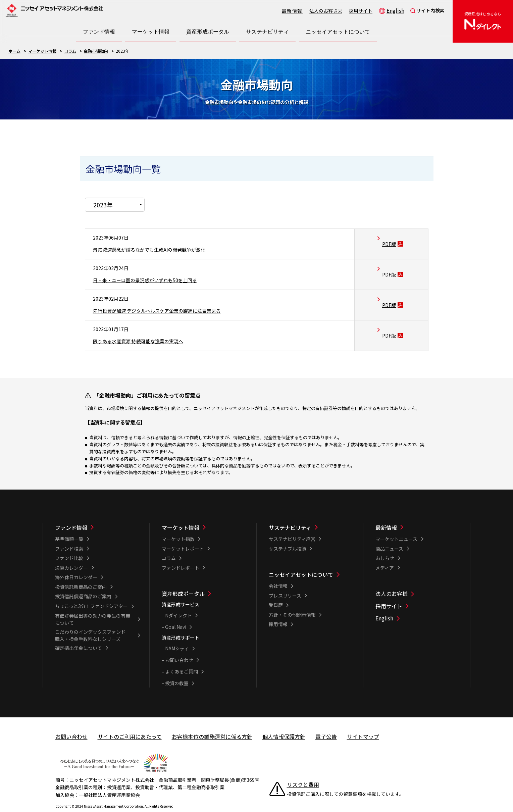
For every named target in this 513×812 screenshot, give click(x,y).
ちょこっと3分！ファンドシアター (91, 594)
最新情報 (292, 11)
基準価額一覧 (69, 527)
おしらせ (385, 546)
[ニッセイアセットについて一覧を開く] (338, 32)
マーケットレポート (183, 537)
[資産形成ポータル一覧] (205, 581)
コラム (70, 51)
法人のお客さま (326, 11)
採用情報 (278, 612)
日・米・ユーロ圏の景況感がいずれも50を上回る (152, 268)
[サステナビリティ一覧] (312, 515)
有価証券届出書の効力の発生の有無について (93, 607)
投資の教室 (177, 671)
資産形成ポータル (183, 581)
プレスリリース (285, 583)
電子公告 (326, 724)
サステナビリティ (290, 515)
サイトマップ (363, 724)
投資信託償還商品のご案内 (83, 584)
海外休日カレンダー (76, 565)
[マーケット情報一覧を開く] (151, 32)
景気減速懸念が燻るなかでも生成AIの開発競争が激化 (157, 237)
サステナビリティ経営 (292, 527)
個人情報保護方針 (284, 724)
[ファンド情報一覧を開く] (99, 32)
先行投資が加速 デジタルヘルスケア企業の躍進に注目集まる (166, 298)
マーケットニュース (396, 527)
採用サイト (361, 11)
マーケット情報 (42, 51)
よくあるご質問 (182, 659)
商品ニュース (389, 537)
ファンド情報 (71, 515)
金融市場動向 (96, 51)
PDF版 (392, 232)
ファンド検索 (69, 537)
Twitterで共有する (417, 129)
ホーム (14, 51)
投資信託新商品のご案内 (81, 575)
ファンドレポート (181, 556)
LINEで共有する (394, 129)
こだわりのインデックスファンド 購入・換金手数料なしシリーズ (93, 623)
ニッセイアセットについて (301, 562)
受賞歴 (276, 593)
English (395, 10)
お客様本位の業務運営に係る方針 (212, 724)
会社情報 (278, 574)
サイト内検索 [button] (430, 10)
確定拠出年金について (79, 636)
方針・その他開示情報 (292, 603)
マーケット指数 (178, 527)
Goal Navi (176, 615)
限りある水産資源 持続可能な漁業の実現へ (145, 329)
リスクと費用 (303, 772)
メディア (385, 556)
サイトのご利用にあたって (130, 724)
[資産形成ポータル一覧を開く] (208, 32)
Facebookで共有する (406, 129)
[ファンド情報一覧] (98, 515)
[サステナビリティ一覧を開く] (267, 32)
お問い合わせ (179, 648)
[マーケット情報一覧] (205, 515)
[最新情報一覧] (418, 515)
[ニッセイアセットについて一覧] (312, 562)
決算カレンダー (71, 556)
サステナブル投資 (288, 537)
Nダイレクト (178, 603)
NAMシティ (177, 636)
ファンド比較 (69, 546)
